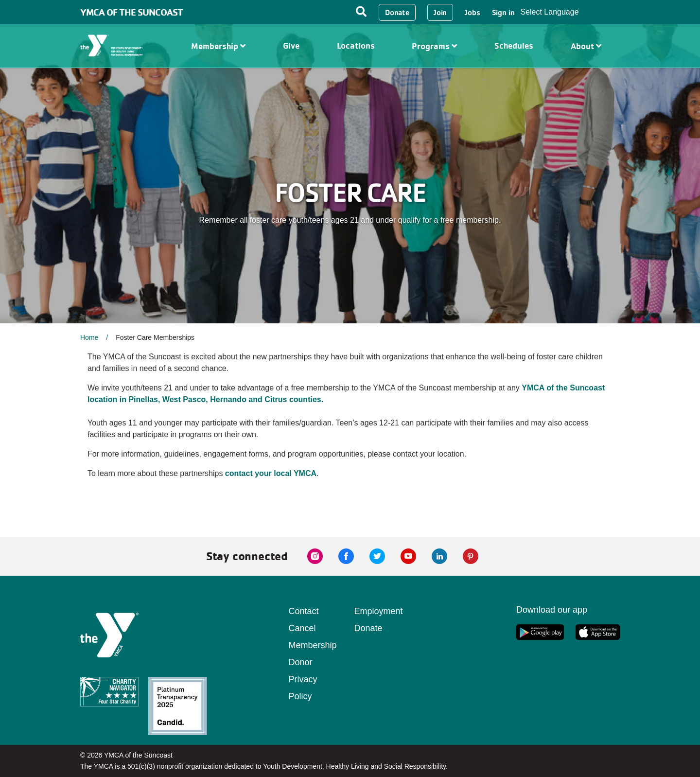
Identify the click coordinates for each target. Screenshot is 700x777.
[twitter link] (377, 556)
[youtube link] (408, 556)
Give (291, 45)
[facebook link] (346, 556)
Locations (356, 45)
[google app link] (540, 632)
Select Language (549, 12)
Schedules (514, 45)
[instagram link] (315, 556)
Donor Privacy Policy (303, 679)
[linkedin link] (439, 556)
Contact (304, 611)
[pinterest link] (471, 556)
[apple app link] (598, 632)
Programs (434, 46)
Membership (218, 46)
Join (440, 12)
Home (89, 337)
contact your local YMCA (271, 473)
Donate (397, 12)
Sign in (503, 12)
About (586, 46)
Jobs (472, 12)
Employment (379, 611)
